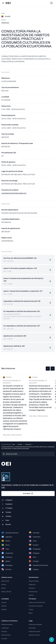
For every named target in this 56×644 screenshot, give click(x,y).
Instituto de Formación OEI (37, 602)
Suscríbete (28, 493)
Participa (4, 632)
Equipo (4, 588)
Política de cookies (34, 632)
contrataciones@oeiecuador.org (14, 193)
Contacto (4, 639)
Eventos (4, 602)
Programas (32, 584)
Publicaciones (33, 592)
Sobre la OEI (5, 581)
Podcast (4, 609)
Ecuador (20, 444)
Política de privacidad (35, 624)
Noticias (4, 606)
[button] (48, 369)
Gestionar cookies (34, 635)
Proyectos (32, 588)
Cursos (31, 609)
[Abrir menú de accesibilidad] (52, 640)
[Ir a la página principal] (8, 3)
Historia (4, 584)
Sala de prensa (6, 635)
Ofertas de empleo (7, 624)
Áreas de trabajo (34, 581)
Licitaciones (28, 444)
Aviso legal (32, 628)
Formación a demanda (36, 606)
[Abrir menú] (3, 3)
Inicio (14, 444)
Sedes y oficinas (6, 592)
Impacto (31, 595)
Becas (31, 613)
